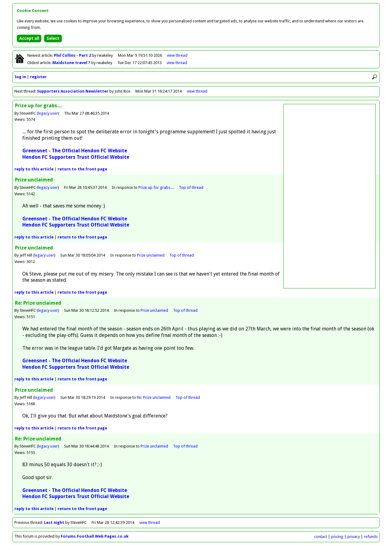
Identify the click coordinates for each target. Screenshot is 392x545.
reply (34, 169)
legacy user (48, 113)
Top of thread (191, 187)
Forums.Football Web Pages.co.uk (95, 536)
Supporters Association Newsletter (73, 91)
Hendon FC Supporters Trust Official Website (76, 157)
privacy (354, 537)
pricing (337, 537)
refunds (371, 537)
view (177, 55)
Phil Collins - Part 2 (73, 55)
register (38, 77)
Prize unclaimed (151, 255)
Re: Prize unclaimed (154, 397)
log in (21, 77)
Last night (54, 522)
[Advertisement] (330, 196)
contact (321, 537)
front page (82, 169)
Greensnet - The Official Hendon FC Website (75, 151)
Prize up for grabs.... (156, 187)
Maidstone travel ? (72, 63)
